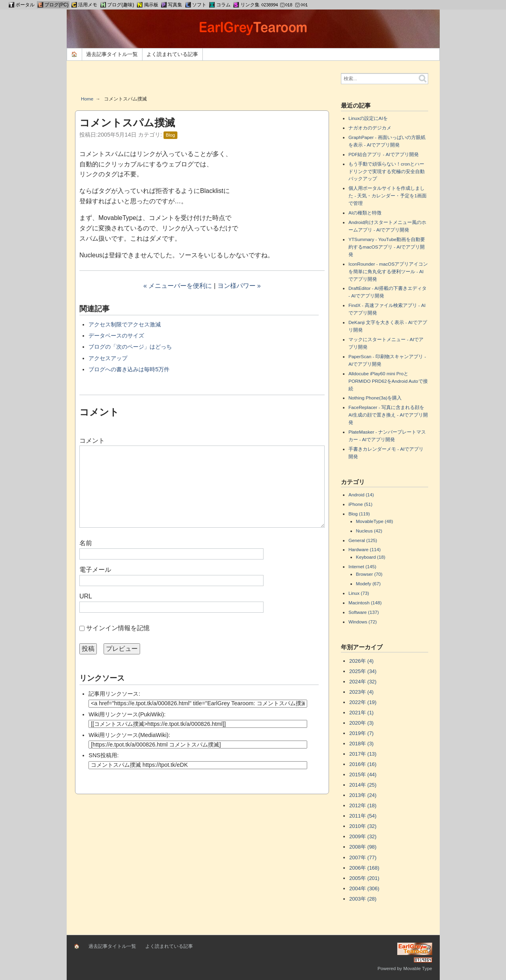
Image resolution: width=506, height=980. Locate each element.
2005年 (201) (364, 878)
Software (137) (364, 612)
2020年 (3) (361, 723)
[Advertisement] (202, 81)
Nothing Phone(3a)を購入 (375, 398)
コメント (92, 441)
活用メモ (88, 5)
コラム (223, 5)
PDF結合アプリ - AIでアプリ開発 (384, 154)
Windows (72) (363, 622)
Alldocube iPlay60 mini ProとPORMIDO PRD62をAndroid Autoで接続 (388, 381)
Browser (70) (369, 574)
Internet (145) (362, 566)
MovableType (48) (375, 521)
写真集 (175, 5)
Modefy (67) (368, 584)
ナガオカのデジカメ (370, 128)
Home (87, 99)
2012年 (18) (363, 805)
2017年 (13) (363, 754)
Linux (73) (359, 593)
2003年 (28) (363, 899)
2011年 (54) (363, 816)
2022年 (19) (363, 702)
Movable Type (418, 968)
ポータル (25, 5)
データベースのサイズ (116, 336)
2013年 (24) (363, 795)
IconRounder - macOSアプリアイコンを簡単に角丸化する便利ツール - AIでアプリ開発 (388, 271)
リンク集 (250, 5)
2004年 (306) (364, 888)
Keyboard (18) (371, 557)
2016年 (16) (363, 764)
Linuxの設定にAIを (368, 118)
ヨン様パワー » (239, 286)
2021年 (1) (361, 713)
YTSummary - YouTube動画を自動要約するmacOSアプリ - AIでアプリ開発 (387, 247)
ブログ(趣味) (121, 5)
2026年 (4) (361, 661)
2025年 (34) (363, 671)
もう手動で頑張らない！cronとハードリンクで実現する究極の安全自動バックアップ (387, 171)
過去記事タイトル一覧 (112, 54)
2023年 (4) (361, 692)
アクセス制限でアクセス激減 (125, 324)
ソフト (199, 5)
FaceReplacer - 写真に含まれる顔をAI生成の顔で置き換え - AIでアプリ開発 (388, 415)
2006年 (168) (364, 868)
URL (86, 596)
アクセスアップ (108, 358)
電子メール (95, 570)
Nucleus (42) (369, 531)
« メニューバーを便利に (178, 286)
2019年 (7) (361, 733)
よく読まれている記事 (172, 54)
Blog (170, 135)
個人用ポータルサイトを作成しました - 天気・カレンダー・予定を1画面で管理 (388, 196)
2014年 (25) (363, 785)
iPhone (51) (360, 504)
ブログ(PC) (57, 5)
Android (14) (361, 495)
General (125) (363, 540)
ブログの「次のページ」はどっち (130, 347)
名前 (86, 543)
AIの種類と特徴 (365, 213)
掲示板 (151, 5)
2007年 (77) (363, 857)
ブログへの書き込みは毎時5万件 (129, 369)
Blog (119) (359, 514)
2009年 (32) (363, 836)
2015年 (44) (363, 775)
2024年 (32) (363, 682)
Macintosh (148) (365, 603)
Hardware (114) (365, 549)
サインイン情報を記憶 (118, 628)
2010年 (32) (363, 826)
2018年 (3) (361, 744)
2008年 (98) (363, 847)
